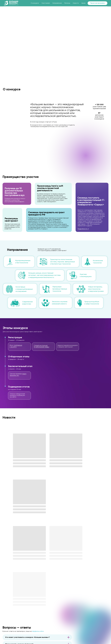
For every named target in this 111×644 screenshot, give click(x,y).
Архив (83, 3)
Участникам (46, 3)
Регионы (67, 3)
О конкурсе (35, 3)
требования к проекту (16, 346)
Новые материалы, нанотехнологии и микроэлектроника (96, 289)
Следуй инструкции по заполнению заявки (41, 346)
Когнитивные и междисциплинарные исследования (24, 289)
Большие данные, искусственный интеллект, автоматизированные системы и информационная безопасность (45, 275)
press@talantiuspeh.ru (54, 631)
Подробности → (83, 229)
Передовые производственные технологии (60, 289)
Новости (76, 3)
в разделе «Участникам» (37, 574)
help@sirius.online (38, 539)
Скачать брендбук (53, 635)
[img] (22, 624)
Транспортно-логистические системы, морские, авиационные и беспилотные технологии (62, 262)
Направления (57, 3)
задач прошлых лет (18, 375)
